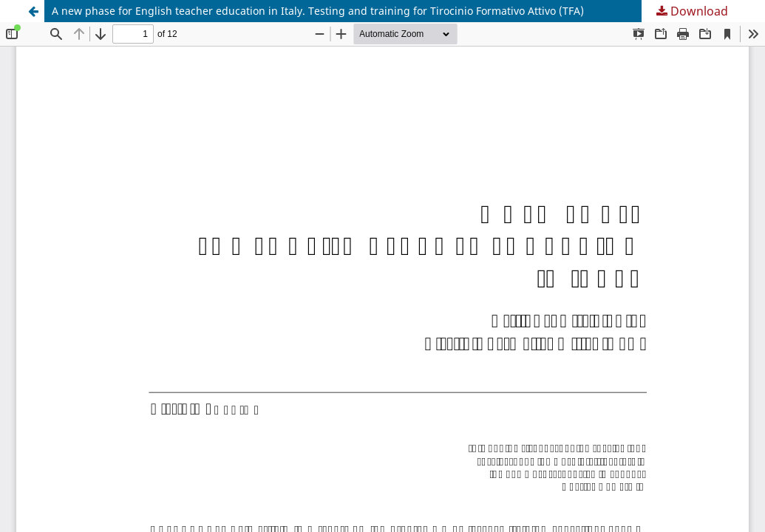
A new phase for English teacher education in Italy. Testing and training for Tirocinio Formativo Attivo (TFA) (318, 11)
